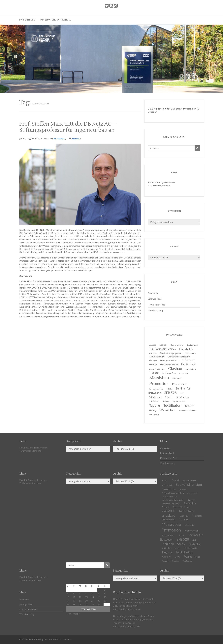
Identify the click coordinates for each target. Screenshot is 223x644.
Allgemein (75, 138)
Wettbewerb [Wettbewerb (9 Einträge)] (154, 414)
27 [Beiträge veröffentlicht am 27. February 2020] (86, 604)
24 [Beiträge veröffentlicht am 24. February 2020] (68, 604)
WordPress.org (155, 310)
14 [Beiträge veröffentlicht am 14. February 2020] (93, 597)
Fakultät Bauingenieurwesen (162, 182)
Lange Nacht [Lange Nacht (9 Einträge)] (184, 373)
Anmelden (153, 293)
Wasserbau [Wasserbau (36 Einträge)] (167, 410)
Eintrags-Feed (155, 299)
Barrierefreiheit (28, 20)
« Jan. (69, 614)
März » (76, 614)
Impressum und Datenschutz (56, 20)
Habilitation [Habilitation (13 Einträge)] (191, 369)
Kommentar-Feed (157, 305)
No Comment (58, 138)
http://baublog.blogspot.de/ (127, 609)
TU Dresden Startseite (159, 185)
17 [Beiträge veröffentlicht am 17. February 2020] (68, 601)
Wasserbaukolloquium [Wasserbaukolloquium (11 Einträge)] (187, 411)
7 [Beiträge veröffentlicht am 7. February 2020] (92, 593)
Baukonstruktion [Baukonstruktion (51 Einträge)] (189, 484)
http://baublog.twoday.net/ (127, 626)
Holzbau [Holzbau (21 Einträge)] (197, 516)
